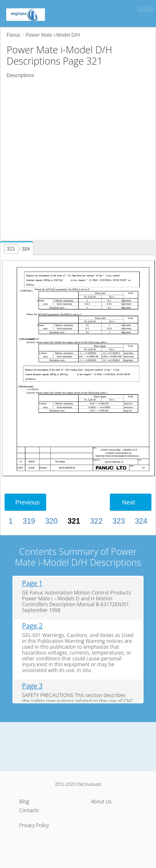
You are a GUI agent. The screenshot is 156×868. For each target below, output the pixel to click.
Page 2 (32, 626)
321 (74, 521)
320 (52, 521)
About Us (101, 802)
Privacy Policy (34, 825)
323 (119, 521)
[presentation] (17, 247)
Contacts (29, 810)
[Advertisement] (78, 159)
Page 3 (32, 686)
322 (96, 521)
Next (129, 502)
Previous (27, 502)
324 (141, 521)
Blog (24, 802)
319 (29, 521)
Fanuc (14, 35)
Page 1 (32, 583)
